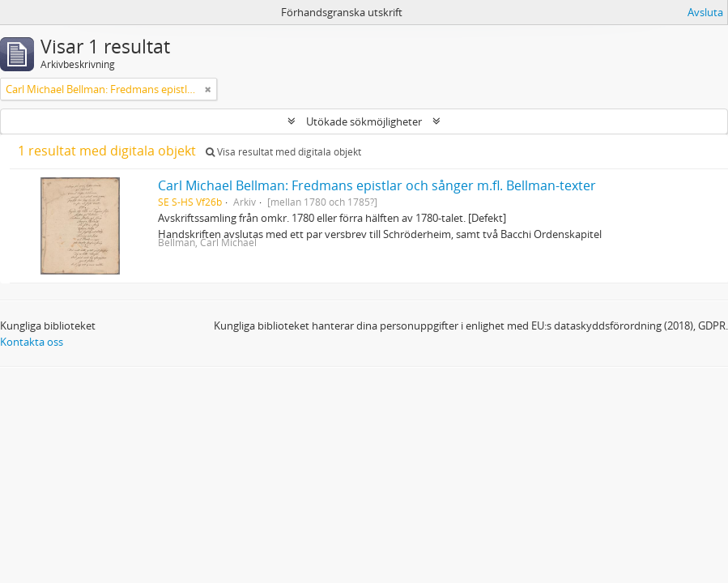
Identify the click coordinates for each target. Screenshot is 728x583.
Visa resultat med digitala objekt (283, 152)
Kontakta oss (32, 342)
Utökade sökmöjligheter (364, 121)
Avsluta (705, 12)
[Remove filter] (208, 89)
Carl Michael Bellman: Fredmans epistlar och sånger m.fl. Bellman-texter (377, 185)
